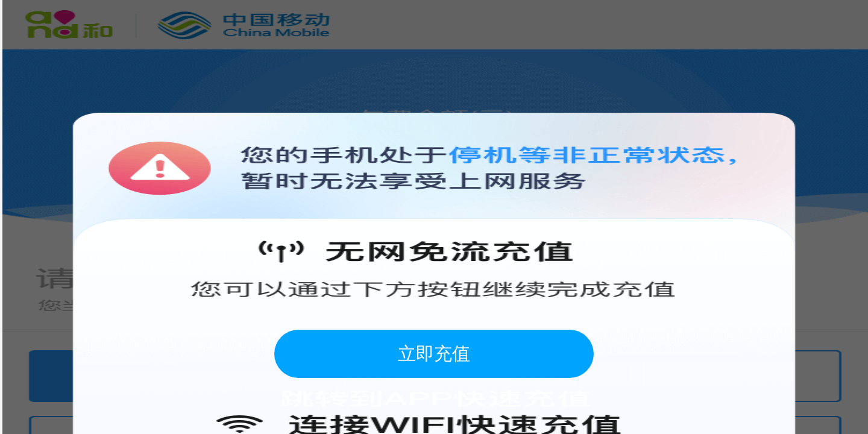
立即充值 (434, 354)
